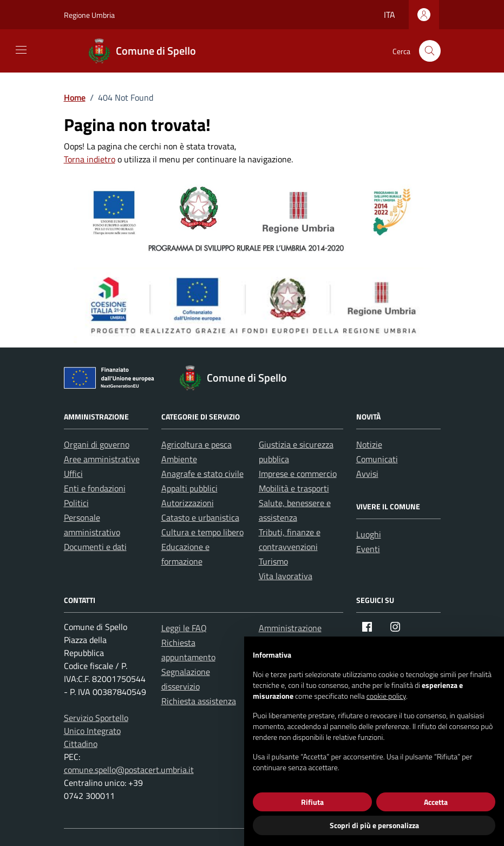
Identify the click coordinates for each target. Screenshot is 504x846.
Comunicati (377, 459)
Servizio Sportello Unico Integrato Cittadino (96, 731)
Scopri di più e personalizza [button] (374, 825)
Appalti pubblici (189, 488)
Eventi (368, 549)
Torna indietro (90, 159)
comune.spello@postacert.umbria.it (129, 770)
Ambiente (179, 459)
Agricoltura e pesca (197, 444)
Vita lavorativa (286, 576)
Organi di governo (97, 444)
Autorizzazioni (188, 503)
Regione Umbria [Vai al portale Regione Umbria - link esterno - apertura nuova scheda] (89, 15)
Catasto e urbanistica (200, 517)
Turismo (273, 561)
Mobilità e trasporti (294, 488)
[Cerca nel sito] (430, 51)
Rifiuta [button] (312, 802)
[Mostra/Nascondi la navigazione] (21, 50)
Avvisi (367, 474)
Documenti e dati (95, 547)
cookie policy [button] (386, 696)
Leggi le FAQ (184, 628)
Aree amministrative (102, 459)
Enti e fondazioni (95, 488)
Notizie (369, 444)
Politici (76, 503)
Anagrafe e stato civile (202, 474)
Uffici (73, 474)
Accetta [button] (436, 802)
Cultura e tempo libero (202, 532)
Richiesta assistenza (199, 701)
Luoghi (369, 534)
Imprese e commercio (298, 474)
